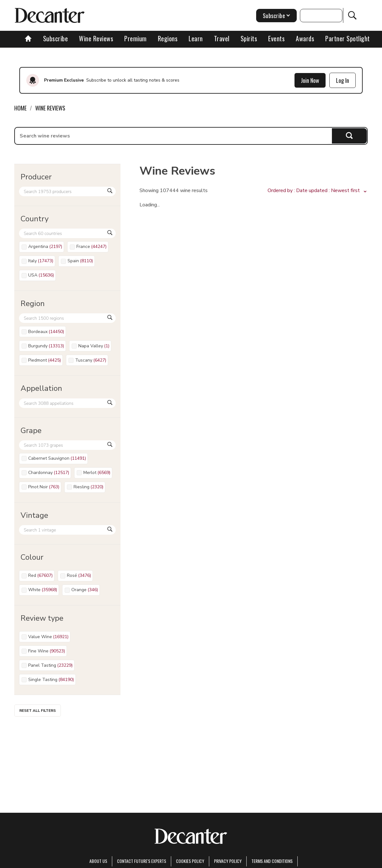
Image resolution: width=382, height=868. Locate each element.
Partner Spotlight (348, 38)
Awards (305, 38)
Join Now (310, 80)
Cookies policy (190, 861)
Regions (168, 38)
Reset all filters (38, 711)
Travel (222, 38)
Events (276, 38)
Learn (196, 38)
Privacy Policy (228, 861)
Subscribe (56, 38)
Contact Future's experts (142, 861)
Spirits (249, 38)
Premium (136, 38)
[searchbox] (173, 136)
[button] (318, 191)
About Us (98, 861)
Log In (343, 80)
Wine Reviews (96, 38)
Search (349, 136)
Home (20, 108)
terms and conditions (272, 861)
